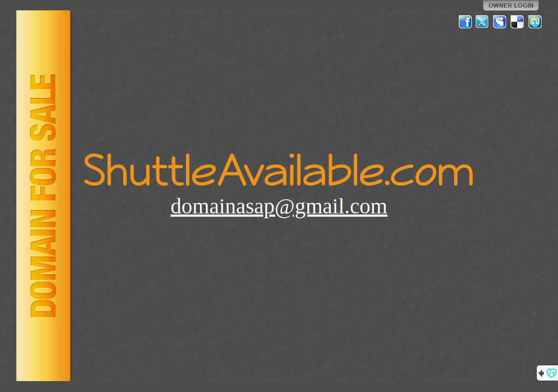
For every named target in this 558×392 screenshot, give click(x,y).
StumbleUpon (535, 22)
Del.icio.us (518, 22)
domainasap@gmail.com (279, 206)
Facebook (465, 22)
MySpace (500, 22)
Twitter (483, 22)
